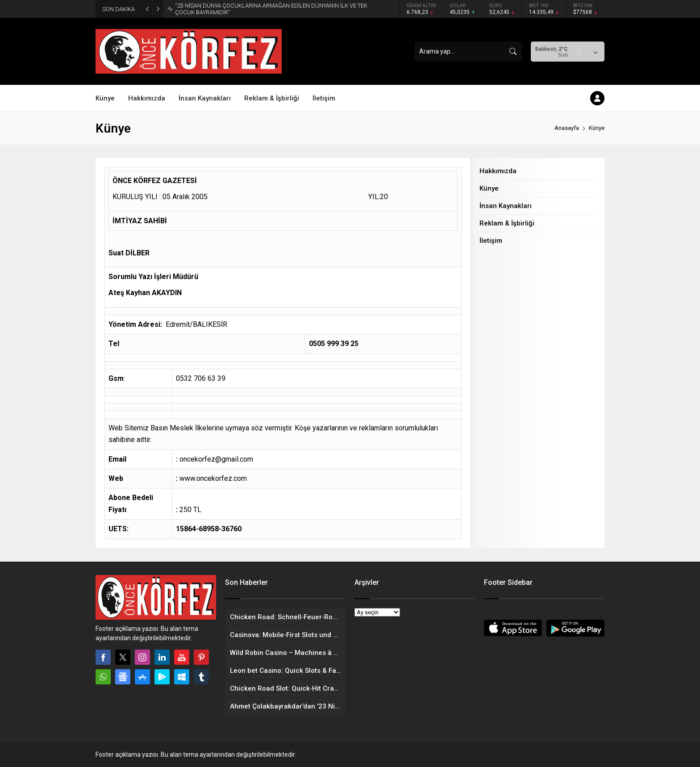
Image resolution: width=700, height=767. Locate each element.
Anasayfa (567, 128)
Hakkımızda (498, 171)
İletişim (491, 241)
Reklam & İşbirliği (507, 223)
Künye (489, 188)
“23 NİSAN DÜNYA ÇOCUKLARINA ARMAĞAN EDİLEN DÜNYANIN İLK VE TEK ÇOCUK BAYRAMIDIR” (271, 9)
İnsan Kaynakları (506, 206)
